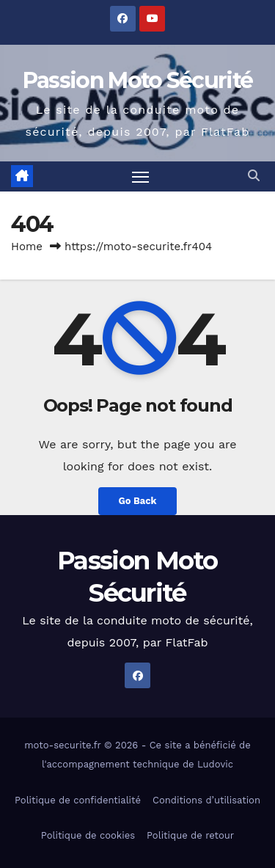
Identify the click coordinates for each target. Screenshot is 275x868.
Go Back (138, 501)
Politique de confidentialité (78, 800)
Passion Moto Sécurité (137, 80)
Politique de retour (190, 835)
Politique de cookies (88, 835)
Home (27, 247)
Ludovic (215, 764)
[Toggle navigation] (141, 177)
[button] (254, 176)
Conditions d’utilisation (206, 800)
